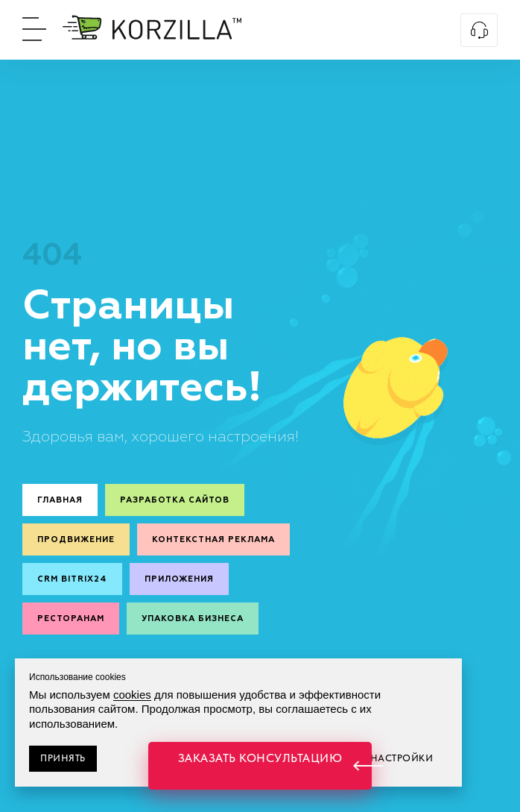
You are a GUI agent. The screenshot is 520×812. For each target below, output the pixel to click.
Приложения (179, 579)
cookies (132, 695)
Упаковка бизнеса (193, 619)
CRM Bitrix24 (72, 579)
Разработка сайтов (175, 500)
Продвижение (76, 539)
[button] (260, 766)
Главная (60, 500)
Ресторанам (71, 619)
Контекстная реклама (213, 539)
